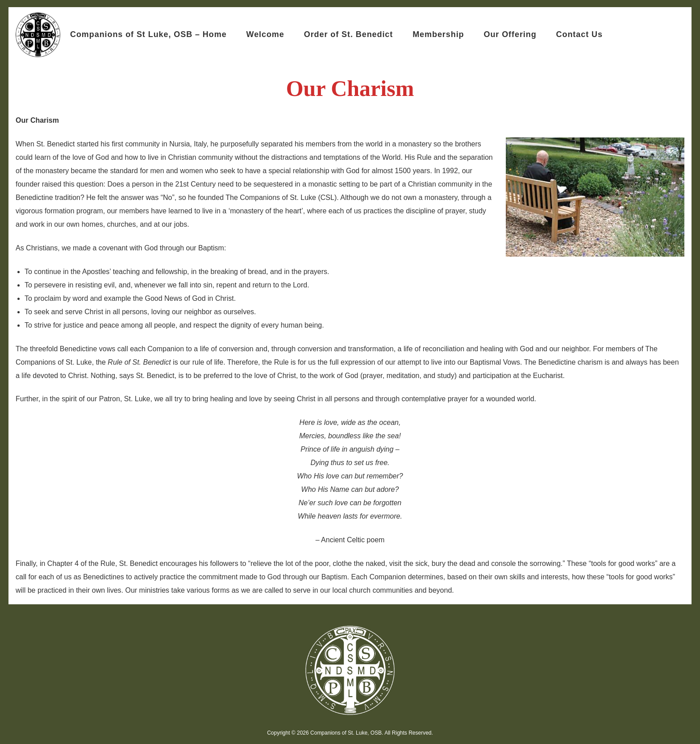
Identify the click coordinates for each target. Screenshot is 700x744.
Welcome (265, 34)
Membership (438, 34)
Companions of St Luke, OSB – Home (148, 34)
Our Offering (510, 34)
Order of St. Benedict (348, 34)
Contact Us (579, 34)
